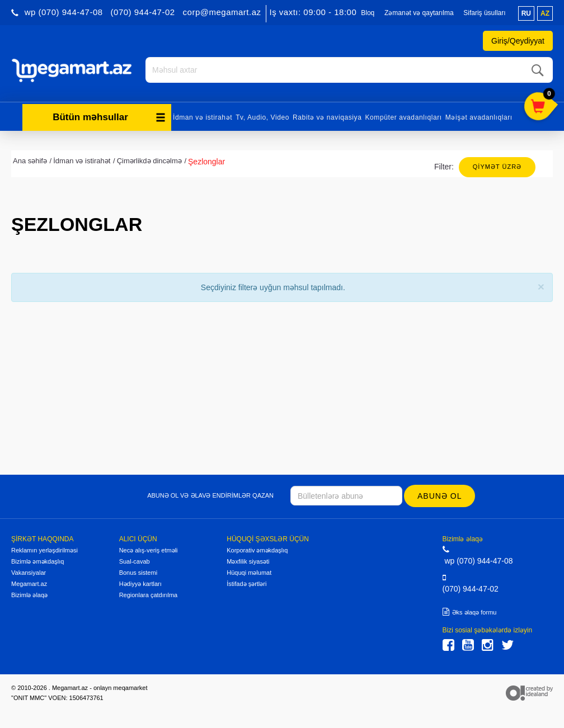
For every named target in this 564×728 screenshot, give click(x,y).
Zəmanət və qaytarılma (419, 13)
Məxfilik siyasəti (248, 560)
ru (526, 13)
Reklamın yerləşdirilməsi (44, 549)
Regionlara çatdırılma (149, 594)
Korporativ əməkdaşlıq (257, 549)
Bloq (368, 13)
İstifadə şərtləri (246, 583)
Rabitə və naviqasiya (327, 116)
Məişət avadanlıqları (479, 116)
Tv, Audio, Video (262, 116)
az (545, 13)
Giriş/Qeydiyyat (518, 41)
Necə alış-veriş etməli (149, 549)
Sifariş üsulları (484, 13)
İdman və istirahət (203, 116)
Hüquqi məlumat (249, 571)
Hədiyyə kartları (140, 583)
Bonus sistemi (138, 571)
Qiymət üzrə (497, 166)
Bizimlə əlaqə (29, 594)
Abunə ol (440, 495)
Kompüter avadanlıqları (403, 116)
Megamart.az (29, 583)
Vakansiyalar (29, 571)
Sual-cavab (135, 560)
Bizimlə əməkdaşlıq (37, 560)
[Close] (541, 285)
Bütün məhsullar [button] (109, 116)
